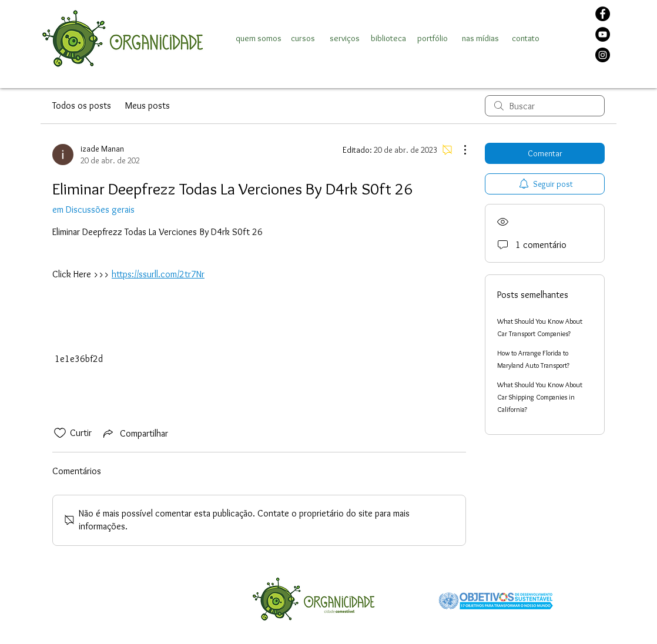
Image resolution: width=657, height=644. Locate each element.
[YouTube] (603, 34)
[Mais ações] (459, 150)
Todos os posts (82, 105)
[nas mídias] (480, 38)
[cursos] (303, 38)
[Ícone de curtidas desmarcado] (60, 433)
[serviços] (344, 38)
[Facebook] (603, 14)
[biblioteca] (388, 38)
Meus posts (148, 105)
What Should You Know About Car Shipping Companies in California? (540, 397)
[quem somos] (259, 38)
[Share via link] (135, 433)
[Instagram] (603, 55)
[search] (545, 106)
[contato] (525, 38)
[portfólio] (432, 38)
